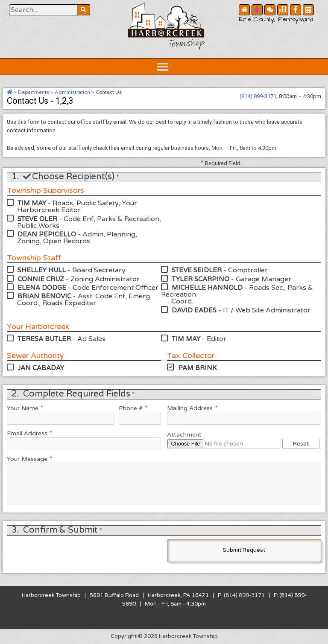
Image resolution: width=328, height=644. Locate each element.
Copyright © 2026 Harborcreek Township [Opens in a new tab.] (164, 636)
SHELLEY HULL (42, 270)
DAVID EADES (194, 310)
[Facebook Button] (296, 10)
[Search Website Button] (43, 10)
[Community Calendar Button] (308, 10)
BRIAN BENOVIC (44, 296)
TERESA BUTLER (44, 339)
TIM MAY (32, 203)
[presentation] (72, 552)
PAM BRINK (197, 368)
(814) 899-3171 (258, 96)
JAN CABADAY (41, 368)
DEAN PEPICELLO (47, 234)
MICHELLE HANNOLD (207, 288)
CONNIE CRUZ (41, 279)
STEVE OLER (37, 219)
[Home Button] (244, 10)
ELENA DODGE (42, 288)
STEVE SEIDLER (197, 270)
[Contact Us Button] (270, 10)
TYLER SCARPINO (201, 279)
